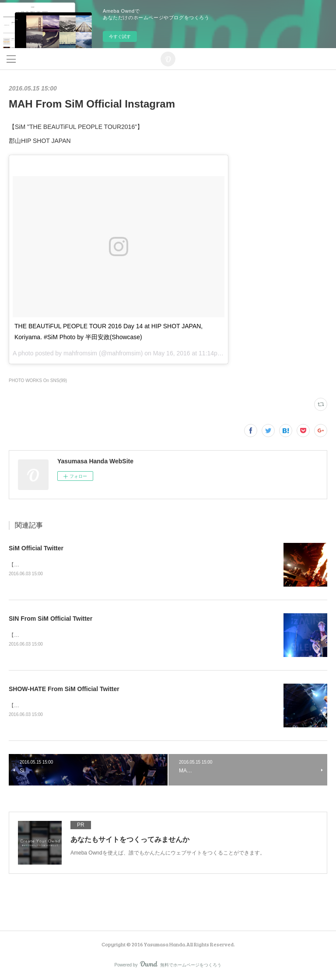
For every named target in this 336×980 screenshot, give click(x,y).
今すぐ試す (120, 36)
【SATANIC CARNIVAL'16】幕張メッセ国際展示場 (68, 565)
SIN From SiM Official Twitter (51, 619)
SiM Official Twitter (36, 548)
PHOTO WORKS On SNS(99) (38, 381)
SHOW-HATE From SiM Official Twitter (64, 689)
